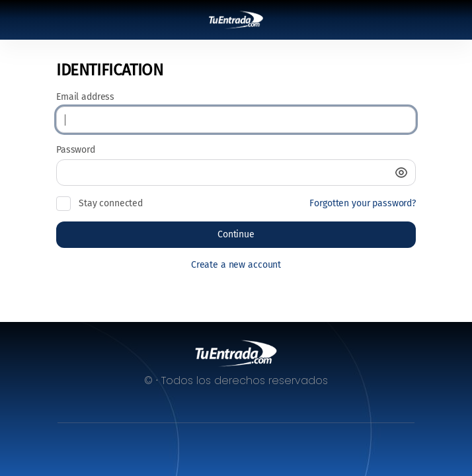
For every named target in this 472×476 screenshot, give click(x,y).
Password (76, 150)
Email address (85, 97)
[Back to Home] (236, 20)
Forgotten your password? (363, 203)
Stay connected (111, 203)
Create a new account (236, 265)
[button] (401, 173)
